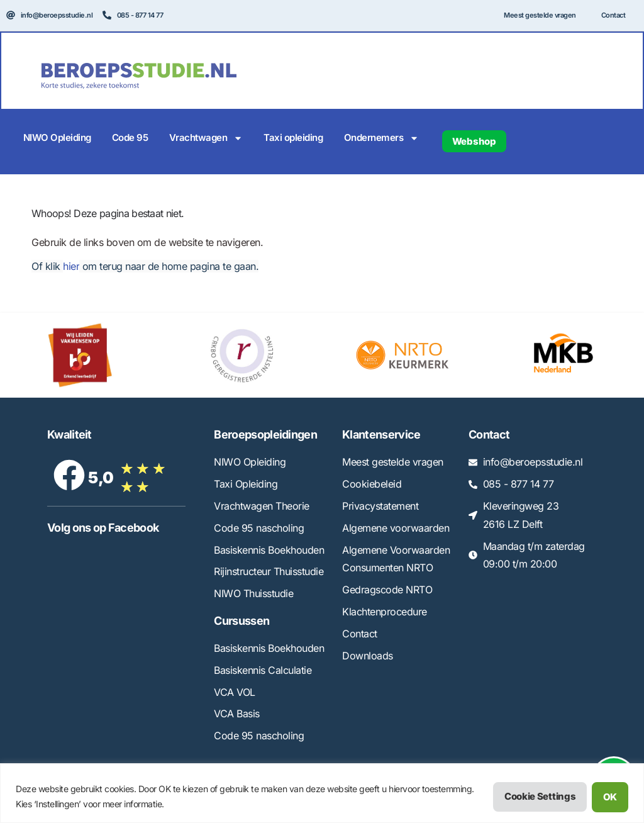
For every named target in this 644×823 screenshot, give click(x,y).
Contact (613, 15)
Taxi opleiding (293, 137)
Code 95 (130, 137)
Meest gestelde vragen (540, 15)
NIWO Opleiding (57, 137)
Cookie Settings (540, 797)
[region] (322, 793)
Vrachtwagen (206, 138)
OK (610, 797)
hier (71, 266)
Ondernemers (382, 138)
